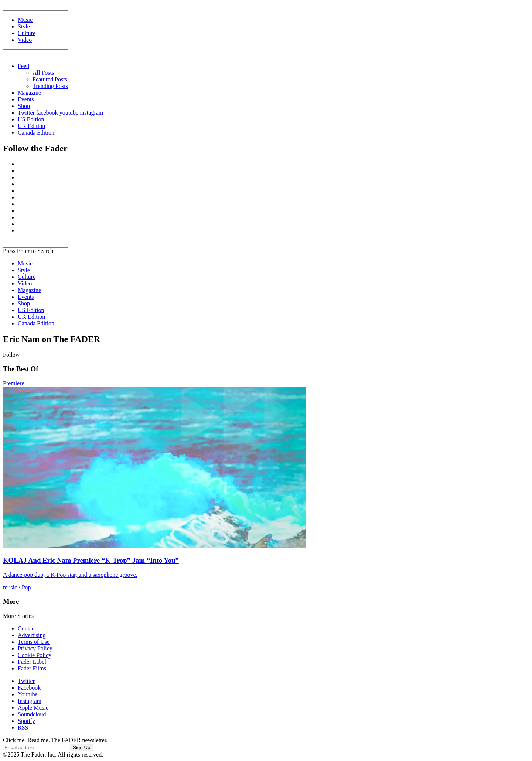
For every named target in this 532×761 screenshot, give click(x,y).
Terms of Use (34, 642)
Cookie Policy (35, 655)
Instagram (30, 701)
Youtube (28, 694)
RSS (23, 728)
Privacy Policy (35, 648)
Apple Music (33, 708)
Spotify (26, 721)
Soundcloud (32, 714)
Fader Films (32, 668)
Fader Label (32, 662)
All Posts (43, 73)
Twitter (26, 113)
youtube (69, 113)
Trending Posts (50, 86)
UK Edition (31, 126)
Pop (26, 587)
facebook (47, 113)
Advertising (32, 635)
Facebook (29, 688)
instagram (91, 113)
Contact (27, 628)
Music (25, 263)
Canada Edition (36, 133)
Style (24, 270)
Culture (27, 277)
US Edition (31, 119)
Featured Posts (50, 79)
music (10, 587)
